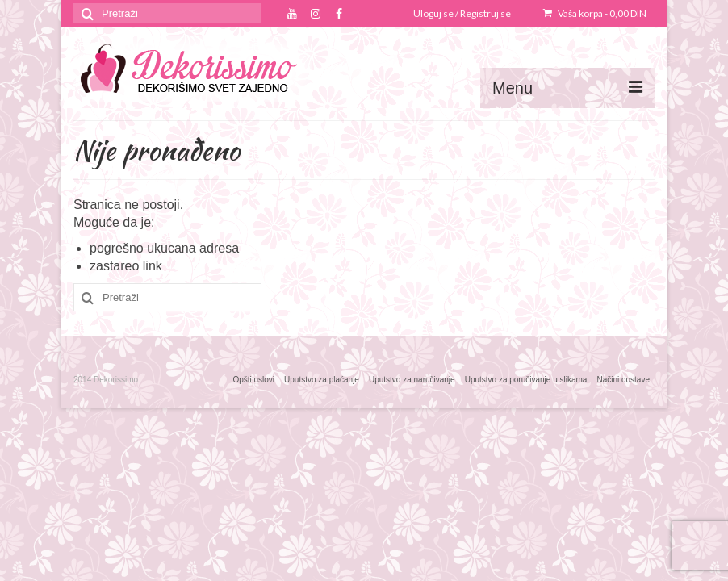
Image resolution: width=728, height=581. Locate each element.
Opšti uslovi (253, 380)
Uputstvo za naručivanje (412, 380)
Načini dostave (623, 380)
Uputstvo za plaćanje (322, 380)
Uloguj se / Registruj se (462, 13)
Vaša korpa (595, 13)
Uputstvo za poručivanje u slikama (526, 380)
